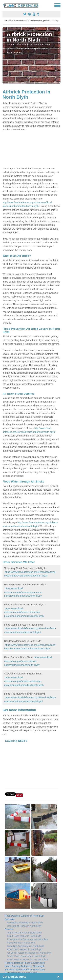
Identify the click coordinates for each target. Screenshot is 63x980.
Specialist (10, 919)
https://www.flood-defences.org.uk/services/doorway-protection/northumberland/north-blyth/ (24, 612)
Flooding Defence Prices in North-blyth (25, 963)
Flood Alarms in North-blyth (21, 943)
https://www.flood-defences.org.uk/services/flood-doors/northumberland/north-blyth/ (28, 661)
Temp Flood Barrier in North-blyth (24, 933)
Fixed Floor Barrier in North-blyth (24, 936)
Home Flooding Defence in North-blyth (25, 966)
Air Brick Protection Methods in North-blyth (29, 953)
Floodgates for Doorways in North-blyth (27, 939)
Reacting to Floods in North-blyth (24, 926)
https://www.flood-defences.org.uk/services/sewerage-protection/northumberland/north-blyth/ (24, 681)
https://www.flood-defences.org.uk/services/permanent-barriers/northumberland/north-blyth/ (24, 592)
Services (9, 929)
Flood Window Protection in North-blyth (27, 959)
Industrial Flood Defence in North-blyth (25, 970)
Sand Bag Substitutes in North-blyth (26, 946)
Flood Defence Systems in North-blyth (24, 916)
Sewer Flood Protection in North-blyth (27, 956)
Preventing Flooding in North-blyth (25, 923)
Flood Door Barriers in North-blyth (25, 949)
